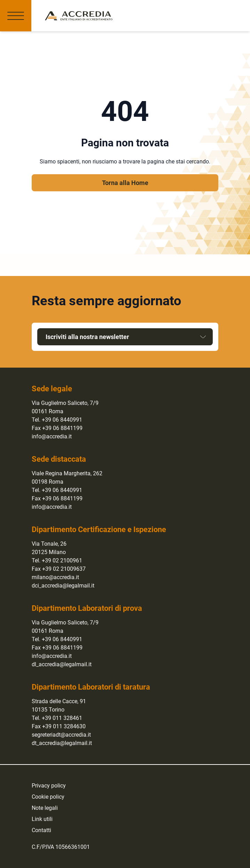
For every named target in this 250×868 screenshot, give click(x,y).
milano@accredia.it (55, 577)
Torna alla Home (125, 183)
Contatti (41, 830)
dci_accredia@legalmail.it (63, 586)
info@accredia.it (52, 436)
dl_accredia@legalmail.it (62, 664)
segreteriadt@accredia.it (61, 735)
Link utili (42, 819)
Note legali (45, 808)
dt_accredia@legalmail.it (62, 743)
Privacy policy (49, 786)
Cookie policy (48, 797)
